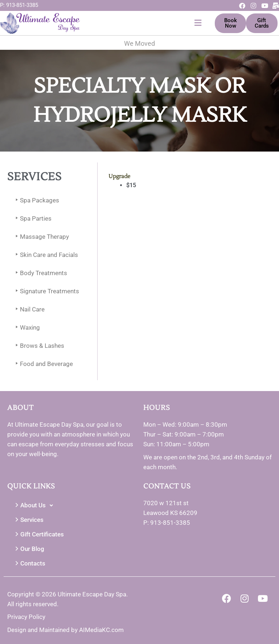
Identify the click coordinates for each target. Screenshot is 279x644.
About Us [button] (35, 506)
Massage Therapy (41, 237)
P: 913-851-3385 (19, 5)
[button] (142, 23)
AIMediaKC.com (101, 630)
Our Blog (29, 549)
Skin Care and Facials (45, 255)
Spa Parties (32, 219)
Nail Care (29, 309)
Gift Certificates (38, 534)
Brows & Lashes (38, 346)
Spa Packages (36, 200)
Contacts (29, 563)
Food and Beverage (43, 364)
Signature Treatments (46, 291)
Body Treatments (40, 273)
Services (28, 520)
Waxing (26, 328)
